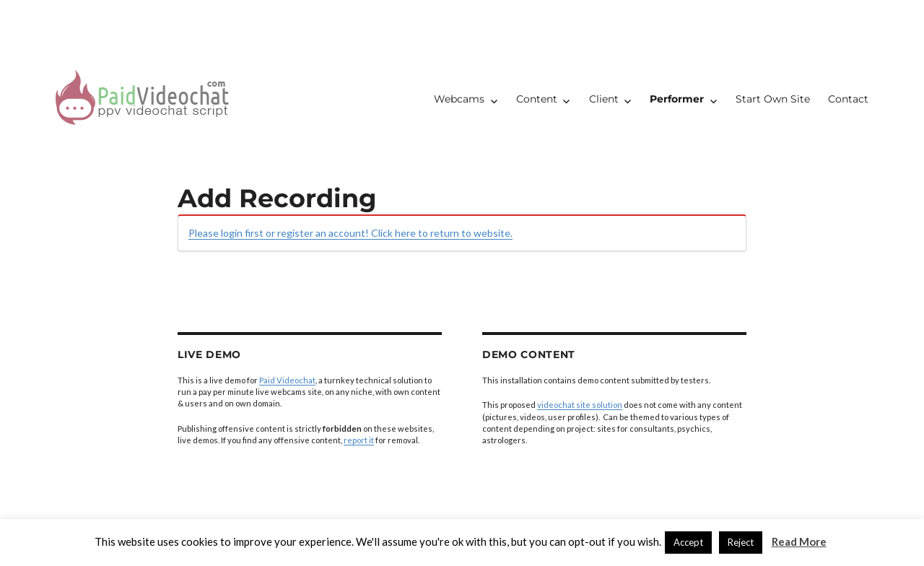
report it (359, 440)
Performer (677, 99)
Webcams (459, 99)
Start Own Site (773, 99)
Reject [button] (741, 542)
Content (537, 99)
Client (604, 99)
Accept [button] (688, 542)
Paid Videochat (287, 380)
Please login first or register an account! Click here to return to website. (350, 233)
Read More (799, 541)
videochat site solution (580, 405)
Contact (848, 99)
